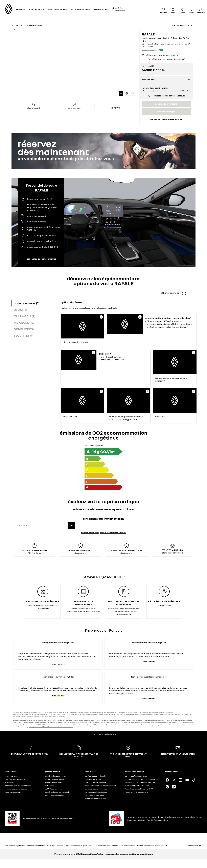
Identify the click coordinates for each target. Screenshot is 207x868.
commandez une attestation (16, 789)
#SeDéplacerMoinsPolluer (90, 854)
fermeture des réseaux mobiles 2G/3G (153, 846)
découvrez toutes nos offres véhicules (100, 786)
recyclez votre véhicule (94, 795)
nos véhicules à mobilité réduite (58, 792)
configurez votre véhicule (95, 776)
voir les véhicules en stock (95, 798)
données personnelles (36, 846)
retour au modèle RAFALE (27, 25)
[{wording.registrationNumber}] (41, 526)
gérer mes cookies (73, 846)
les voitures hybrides (53, 782)
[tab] (35, 303)
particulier (119, 8)
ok (72, 526)
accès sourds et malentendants (18, 786)
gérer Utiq (87, 846)
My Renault (9, 782)
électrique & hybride (57, 9)
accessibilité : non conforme (124, 846)
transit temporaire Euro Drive (137, 786)
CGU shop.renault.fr (102, 846)
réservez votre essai (93, 779)
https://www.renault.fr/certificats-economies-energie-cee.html (51, 727)
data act (51, 846)
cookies (60, 846)
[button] (75, 63)
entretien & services (80, 9)
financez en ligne (166, 112)
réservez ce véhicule (166, 104)
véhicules (21, 9)
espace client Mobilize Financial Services (142, 779)
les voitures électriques (54, 779)
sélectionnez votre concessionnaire (162, 55)
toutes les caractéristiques (41, 259)
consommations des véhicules (97, 789)
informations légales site (15, 846)
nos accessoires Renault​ (55, 795)
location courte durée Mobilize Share (140, 782)
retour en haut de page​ (104, 734)
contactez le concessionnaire (166, 119)
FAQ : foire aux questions (15, 779)
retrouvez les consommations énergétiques (129, 854)
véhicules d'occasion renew (136, 776)
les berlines (49, 786)
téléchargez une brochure (95, 782)
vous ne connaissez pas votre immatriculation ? (104, 532)
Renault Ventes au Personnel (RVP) (139, 789)
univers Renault (100, 9)
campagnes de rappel (14, 792)
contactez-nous (11, 776)
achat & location (36, 9)
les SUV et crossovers (53, 789)
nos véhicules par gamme (55, 776)
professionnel (120, 10)
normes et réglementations (96, 792)
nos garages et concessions (136, 792)
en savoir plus (58, 664)
